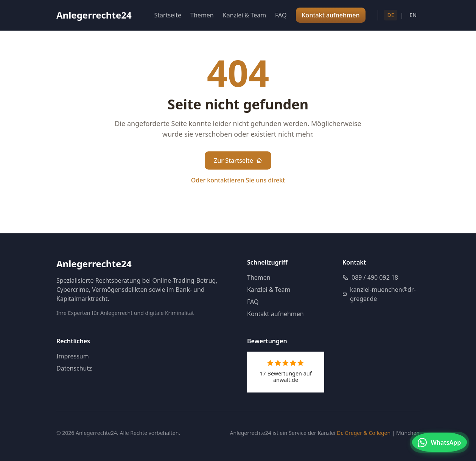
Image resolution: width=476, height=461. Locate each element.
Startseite (168, 15)
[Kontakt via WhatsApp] (438, 443)
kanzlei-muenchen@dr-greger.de (379, 294)
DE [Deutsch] (390, 15)
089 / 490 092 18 (370, 277)
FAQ (281, 15)
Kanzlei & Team (244, 15)
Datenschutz (74, 368)
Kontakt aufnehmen (275, 314)
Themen (202, 15)
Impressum (73, 356)
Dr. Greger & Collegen (364, 433)
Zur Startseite (238, 160)
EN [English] (413, 15)
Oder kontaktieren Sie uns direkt (238, 180)
